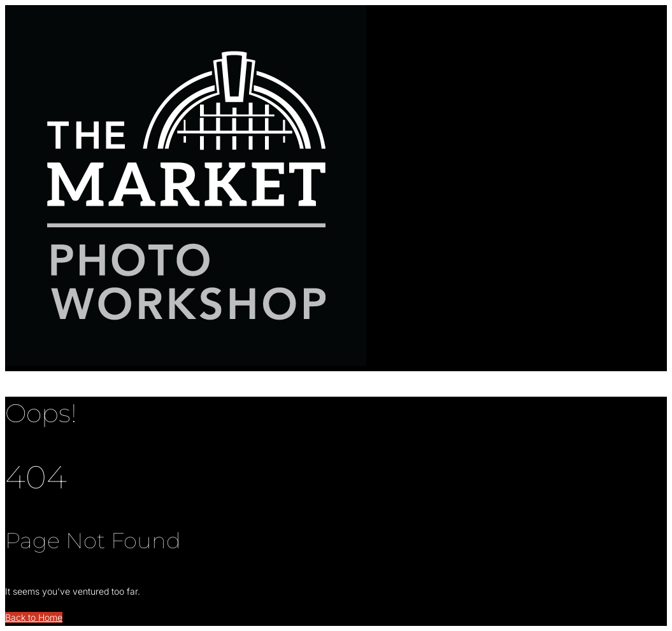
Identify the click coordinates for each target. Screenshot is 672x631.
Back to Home (34, 617)
